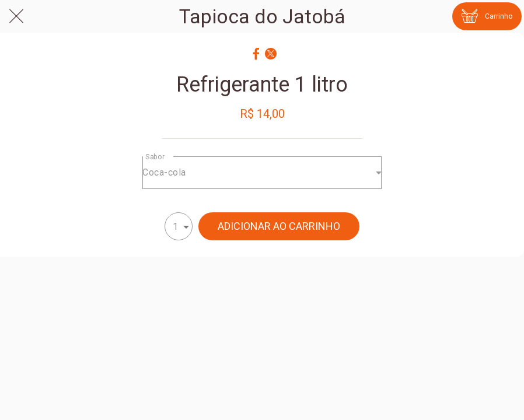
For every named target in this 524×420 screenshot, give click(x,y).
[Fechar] (16, 16)
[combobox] (262, 173)
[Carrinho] (487, 16)
